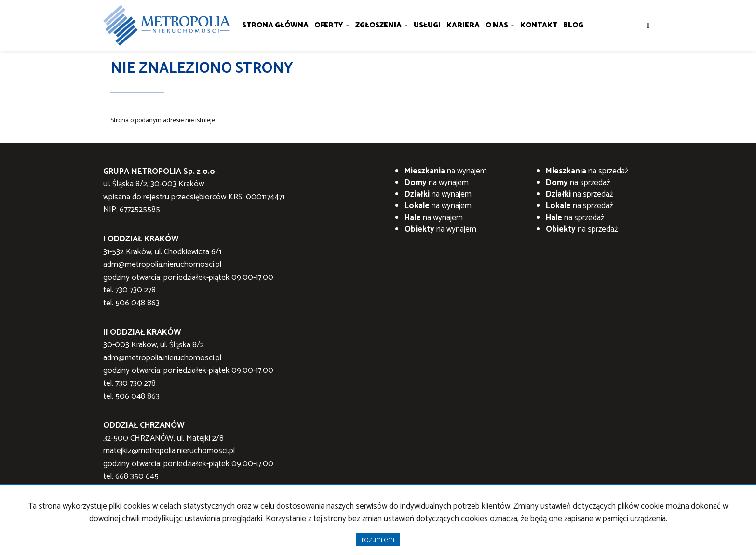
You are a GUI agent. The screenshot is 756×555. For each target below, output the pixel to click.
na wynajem (446, 171)
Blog (573, 25)
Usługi (427, 25)
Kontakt (539, 25)
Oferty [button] (332, 25)
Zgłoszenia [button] (382, 25)
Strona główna (275, 25)
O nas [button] (500, 25)
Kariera (463, 25)
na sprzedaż (587, 171)
